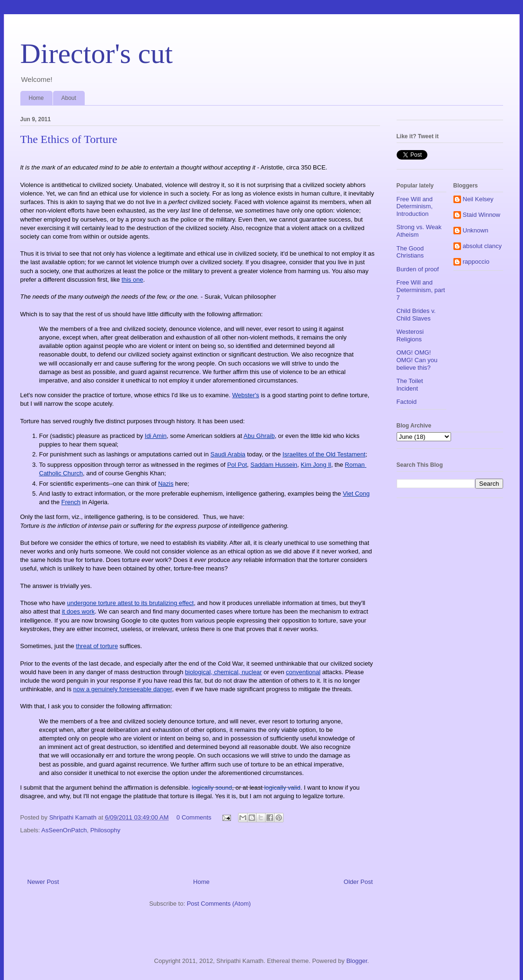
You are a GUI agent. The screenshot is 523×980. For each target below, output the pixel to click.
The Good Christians (410, 252)
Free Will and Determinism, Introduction (415, 206)
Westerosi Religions (410, 335)
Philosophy (106, 830)
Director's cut (97, 53)
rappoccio (476, 262)
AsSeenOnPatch (64, 830)
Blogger (357, 961)
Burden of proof (418, 269)
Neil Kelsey (478, 199)
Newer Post (43, 882)
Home (36, 98)
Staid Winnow (482, 215)
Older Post (358, 882)
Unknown (476, 230)
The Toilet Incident (410, 385)
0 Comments (194, 817)
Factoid (407, 402)
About (69, 98)
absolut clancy (482, 246)
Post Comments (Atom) (219, 904)
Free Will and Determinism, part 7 (421, 290)
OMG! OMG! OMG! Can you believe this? (417, 360)
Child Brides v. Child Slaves (416, 315)
